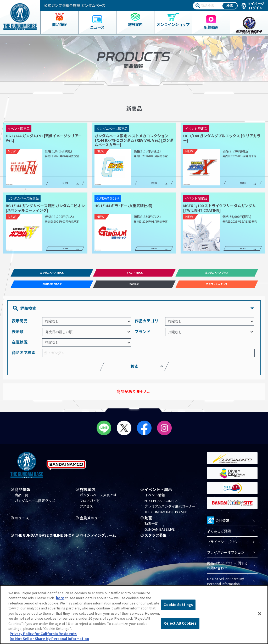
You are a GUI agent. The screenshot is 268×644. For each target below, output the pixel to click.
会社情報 (218, 523)
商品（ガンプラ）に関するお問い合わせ (227, 569)
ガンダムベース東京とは (98, 498)
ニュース (22, 521)
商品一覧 (21, 498)
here (60, 598)
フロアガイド (90, 504)
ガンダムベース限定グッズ (35, 504)
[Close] (260, 614)
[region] (134, 615)
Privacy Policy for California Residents (43, 634)
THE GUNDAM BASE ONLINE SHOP (41, 540)
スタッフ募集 (156, 538)
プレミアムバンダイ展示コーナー (170, 510)
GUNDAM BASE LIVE (160, 532)
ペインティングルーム (99, 538)
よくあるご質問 (219, 534)
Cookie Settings (178, 605)
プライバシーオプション (226, 556)
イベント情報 (155, 498)
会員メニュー (91, 521)
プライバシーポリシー (224, 545)
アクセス (86, 510)
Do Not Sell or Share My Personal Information (225, 584)
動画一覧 (151, 527)
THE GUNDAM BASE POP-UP (166, 515)
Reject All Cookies (180, 623)
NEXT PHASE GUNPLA (161, 504)
